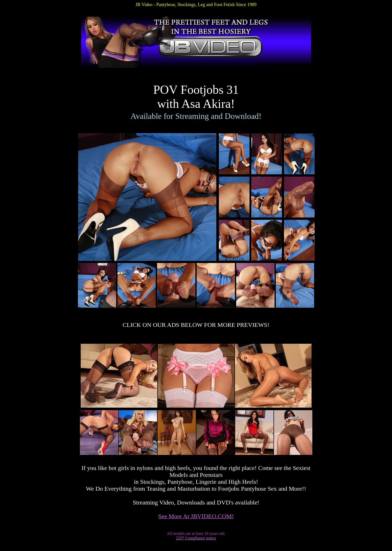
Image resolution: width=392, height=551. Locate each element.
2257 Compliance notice (196, 538)
